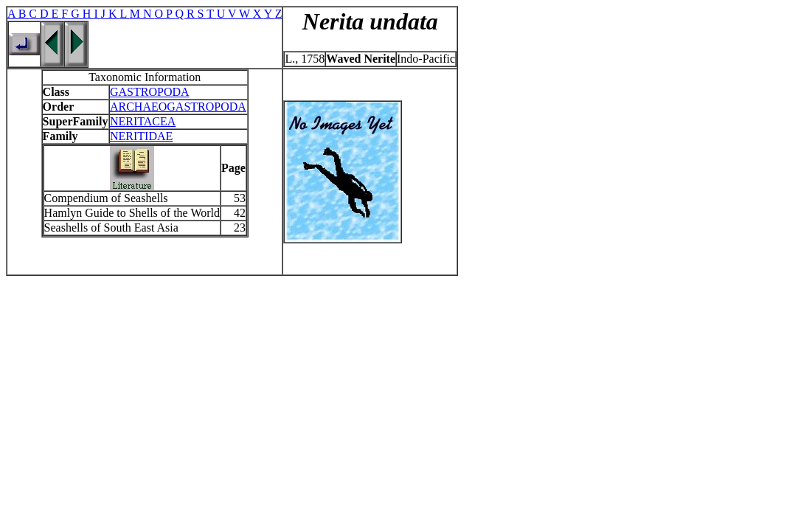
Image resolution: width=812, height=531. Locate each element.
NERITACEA (143, 121)
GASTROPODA (150, 92)
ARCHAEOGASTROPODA (178, 107)
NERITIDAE (141, 136)
